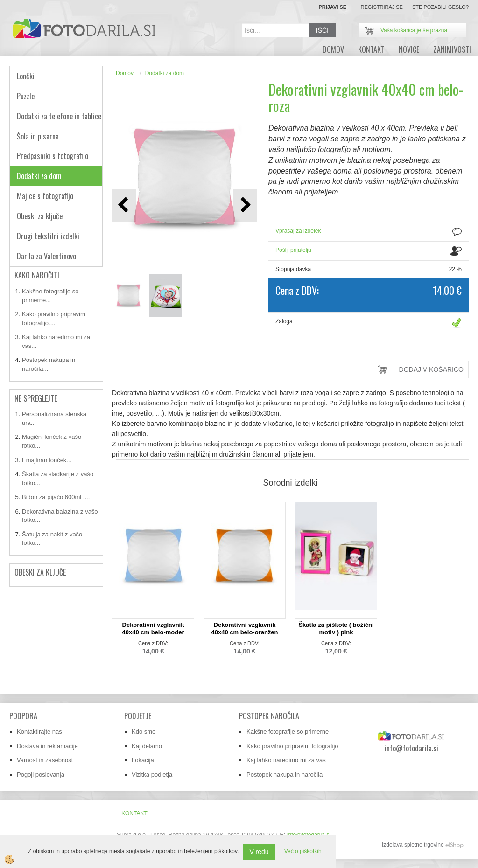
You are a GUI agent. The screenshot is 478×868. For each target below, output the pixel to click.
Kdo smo (144, 732)
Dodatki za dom (165, 73)
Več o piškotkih (303, 851)
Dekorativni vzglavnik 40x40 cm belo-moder (153, 628)
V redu (259, 852)
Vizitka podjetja (152, 774)
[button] (245, 205)
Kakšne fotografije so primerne (288, 732)
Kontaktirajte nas (39, 732)
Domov (125, 73)
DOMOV (333, 49)
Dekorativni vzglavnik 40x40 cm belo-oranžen (244, 628)
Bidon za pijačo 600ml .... (56, 497)
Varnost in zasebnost (45, 760)
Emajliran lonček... (47, 460)
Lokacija (143, 760)
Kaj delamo (147, 746)
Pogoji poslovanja (41, 774)
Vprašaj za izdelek (298, 231)
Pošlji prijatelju (293, 250)
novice (409, 49)
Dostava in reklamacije (47, 746)
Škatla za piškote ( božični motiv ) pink (336, 628)
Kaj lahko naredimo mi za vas (286, 760)
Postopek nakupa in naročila (285, 774)
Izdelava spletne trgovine (413, 845)
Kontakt (371, 49)
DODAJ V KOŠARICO (431, 369)
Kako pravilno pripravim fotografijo (292, 746)
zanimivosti (452, 49)
